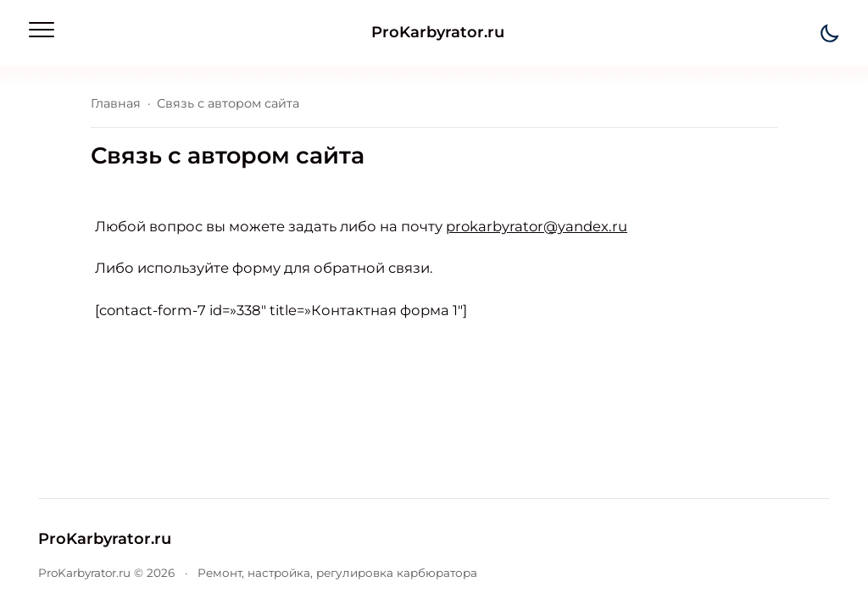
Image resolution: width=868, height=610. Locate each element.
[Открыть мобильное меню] (42, 30)
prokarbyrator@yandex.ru (537, 226)
